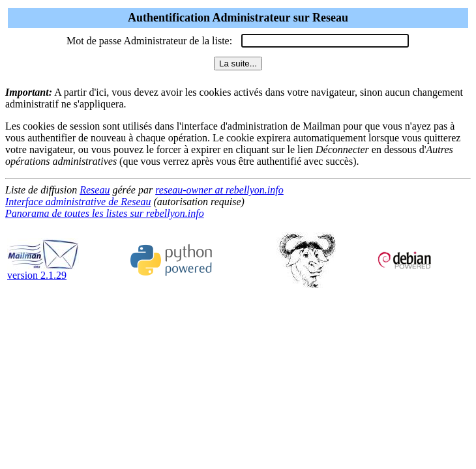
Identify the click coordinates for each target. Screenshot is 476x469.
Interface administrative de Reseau (78, 202)
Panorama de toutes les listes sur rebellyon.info (105, 213)
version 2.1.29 (43, 271)
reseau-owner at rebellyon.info (219, 190)
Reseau (95, 190)
